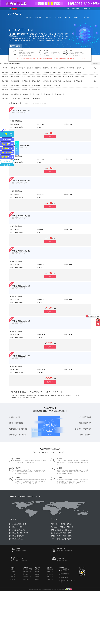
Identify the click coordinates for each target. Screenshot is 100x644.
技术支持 (68, 17)
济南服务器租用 (67, 72)
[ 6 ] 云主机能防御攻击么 (16, 539)
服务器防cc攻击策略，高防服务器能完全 (62, 536)
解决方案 (48, 17)
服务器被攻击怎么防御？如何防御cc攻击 (62, 530)
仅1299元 (7, 157)
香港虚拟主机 (27, 98)
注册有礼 (15, 9)
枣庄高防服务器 (15, 81)
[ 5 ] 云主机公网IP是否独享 (16, 536)
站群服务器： (6, 90)
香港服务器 (26, 574)
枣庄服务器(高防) (27, 572)
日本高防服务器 (57, 85)
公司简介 (13, 569)
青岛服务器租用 (26, 72)
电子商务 (37, 569)
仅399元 (7, 144)
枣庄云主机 (22, 68)
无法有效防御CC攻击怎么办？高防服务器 (62, 527)
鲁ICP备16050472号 (61, 589)
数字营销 (37, 579)
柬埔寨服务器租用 (80, 77)
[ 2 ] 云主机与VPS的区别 (16, 527)
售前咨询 (7, 161)
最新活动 (28, 17)
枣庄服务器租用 (15, 72)
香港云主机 (14, 68)
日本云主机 (54, 68)
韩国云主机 (46, 68)
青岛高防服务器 (26, 81)
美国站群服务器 (26, 90)
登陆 (10, 8)
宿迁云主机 (30, 68)
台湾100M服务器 (59, 94)
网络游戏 (37, 572)
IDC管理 (67, 8)
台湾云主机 (62, 68)
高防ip (20, 98)
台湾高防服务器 (47, 85)
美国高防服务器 (26, 85)
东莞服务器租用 (57, 72)
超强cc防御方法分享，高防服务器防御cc (62, 533)
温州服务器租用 (36, 72)
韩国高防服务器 (36, 85)
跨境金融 (37, 577)
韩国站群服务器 (36, 90)
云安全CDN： (6, 98)
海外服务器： (6, 77)
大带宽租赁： (6, 94)
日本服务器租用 (57, 77)
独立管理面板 (76, 8)
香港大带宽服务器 (16, 94)
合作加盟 (58, 17)
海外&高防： (6, 85)
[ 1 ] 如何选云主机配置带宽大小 (18, 524)
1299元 (7, 148)
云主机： (6, 68)
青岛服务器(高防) (27, 569)
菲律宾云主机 (71, 68)
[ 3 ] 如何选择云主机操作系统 (17, 530)
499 (7, 153)
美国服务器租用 (26, 77)
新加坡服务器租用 (68, 77)
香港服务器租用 (15, 77)
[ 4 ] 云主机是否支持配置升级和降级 (19, 533)
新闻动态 (77, 17)
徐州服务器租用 (47, 72)
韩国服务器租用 (47, 77)
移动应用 (37, 574)
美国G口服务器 (27, 94)
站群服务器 (26, 579)
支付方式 (13, 574)
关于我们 (87, 17)
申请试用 (13, 577)
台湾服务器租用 (36, 77)
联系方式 (13, 579)
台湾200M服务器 (48, 94)
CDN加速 (14, 98)
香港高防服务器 (15, 85)
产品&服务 (38, 17)
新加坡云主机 (80, 68)
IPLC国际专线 (36, 98)
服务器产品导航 (4, 64)
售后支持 (7, 165)
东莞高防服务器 (57, 81)
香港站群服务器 (15, 90)
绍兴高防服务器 (78, 81)
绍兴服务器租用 (78, 72)
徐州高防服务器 (47, 81)
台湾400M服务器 (37, 94)
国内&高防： (6, 81)
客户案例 (13, 572)
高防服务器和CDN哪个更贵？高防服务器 (62, 524)
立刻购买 (50, 137)
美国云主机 (38, 68)
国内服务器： (6, 72)
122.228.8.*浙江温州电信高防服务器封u (61, 539)
